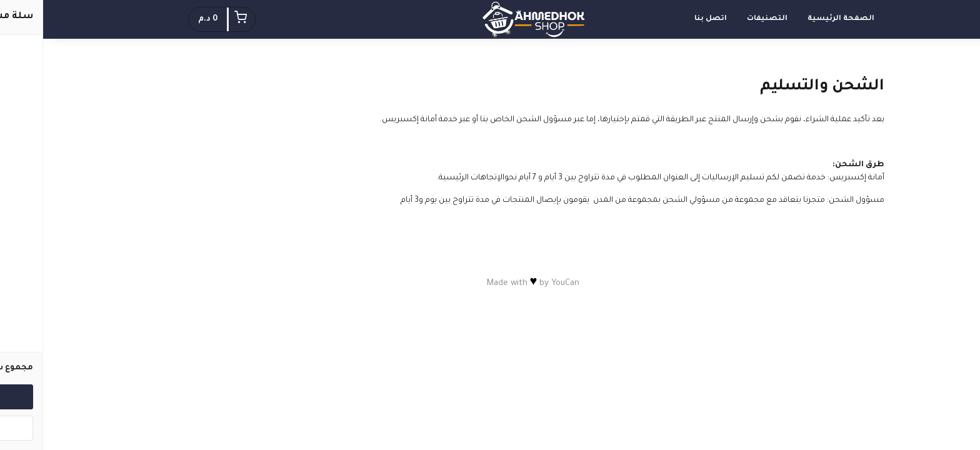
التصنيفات (724, 19)
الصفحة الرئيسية (798, 19)
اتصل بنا (667, 19)
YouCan (522, 283)
